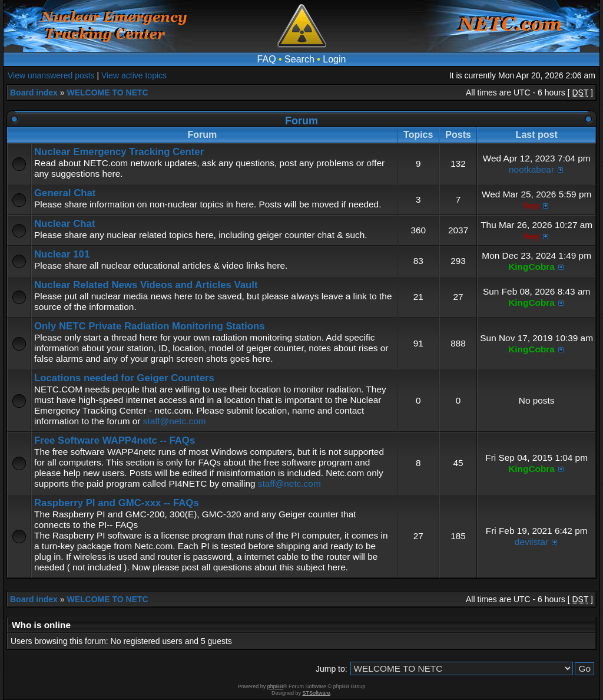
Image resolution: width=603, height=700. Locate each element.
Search (299, 59)
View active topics (134, 75)
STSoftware (317, 693)
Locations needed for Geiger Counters (124, 378)
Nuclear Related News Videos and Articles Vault (146, 285)
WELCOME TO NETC (107, 93)
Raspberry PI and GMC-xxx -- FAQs (117, 503)
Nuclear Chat (65, 224)
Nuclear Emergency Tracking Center (119, 152)
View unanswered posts (51, 75)
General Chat (65, 193)
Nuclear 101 (62, 254)
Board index (34, 93)
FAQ (267, 59)
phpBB (275, 686)
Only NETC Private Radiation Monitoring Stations (150, 326)
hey (531, 205)
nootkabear (531, 169)
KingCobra (531, 267)
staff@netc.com (175, 421)
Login (334, 59)
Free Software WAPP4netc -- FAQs (115, 440)
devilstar (531, 542)
